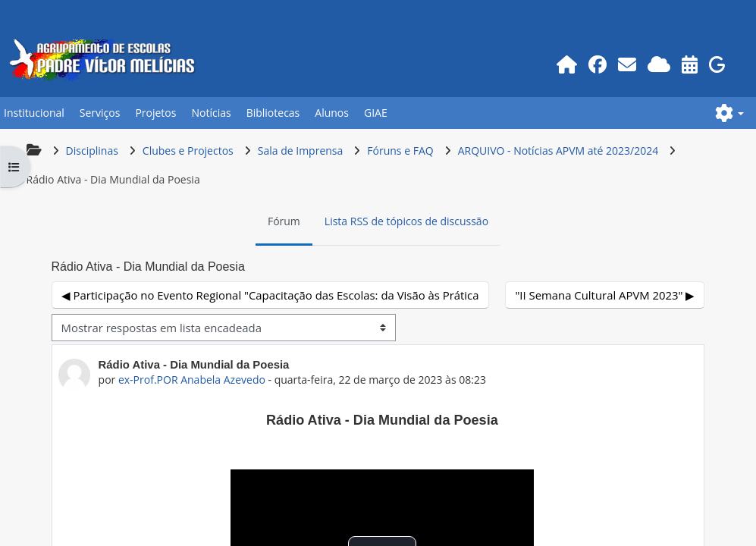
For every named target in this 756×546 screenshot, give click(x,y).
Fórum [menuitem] (284, 221)
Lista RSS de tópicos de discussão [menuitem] (406, 221)
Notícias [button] (210, 113)
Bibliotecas (272, 113)
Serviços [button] (99, 113)
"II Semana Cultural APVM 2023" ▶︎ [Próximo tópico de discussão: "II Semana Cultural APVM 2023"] (606, 295)
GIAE (374, 113)
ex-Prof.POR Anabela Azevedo (191, 380)
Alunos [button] (331, 113)
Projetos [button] (155, 113)
